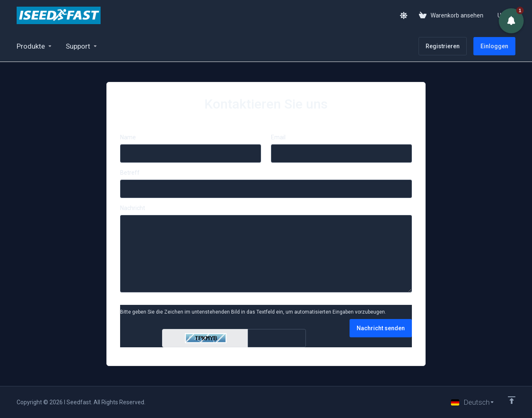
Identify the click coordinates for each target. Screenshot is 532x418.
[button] (511, 21)
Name (128, 137)
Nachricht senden (381, 328)
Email (278, 137)
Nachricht (133, 208)
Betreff (130, 173)
